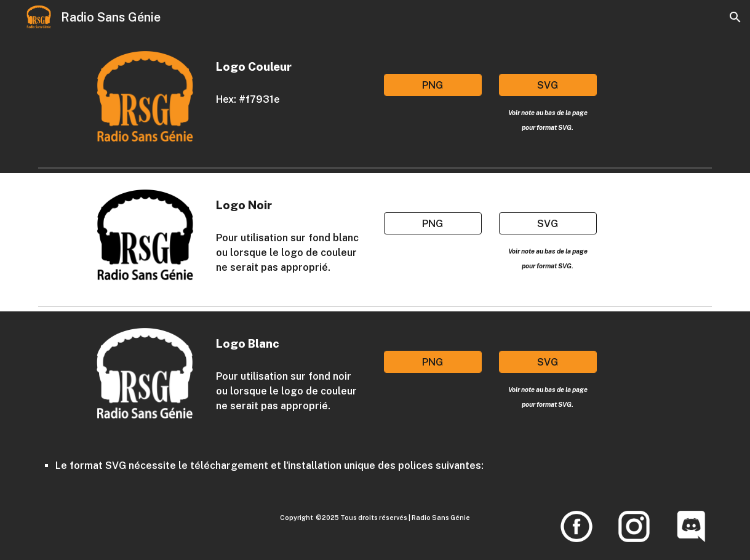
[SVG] (548, 85)
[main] (289, 66)
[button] (735, 17)
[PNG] (433, 85)
